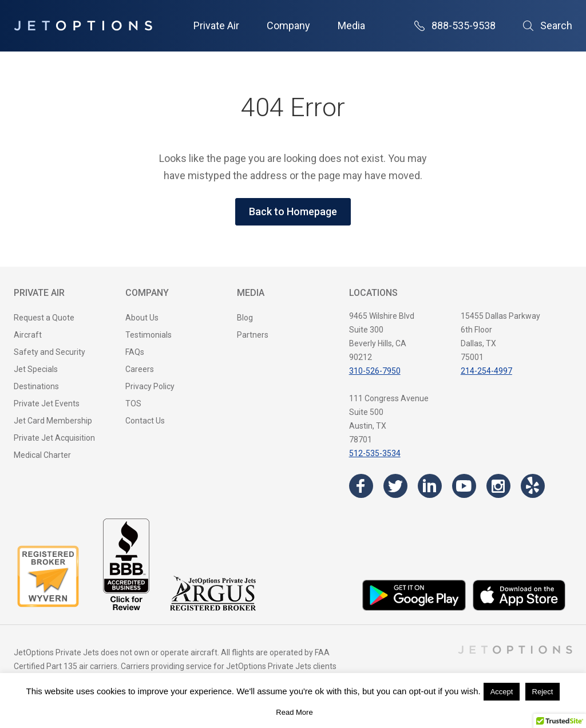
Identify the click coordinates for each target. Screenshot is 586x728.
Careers (140, 369)
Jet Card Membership (53, 421)
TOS (133, 403)
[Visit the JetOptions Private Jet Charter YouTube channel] (464, 486)
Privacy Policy (150, 386)
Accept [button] (502, 692)
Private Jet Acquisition (54, 438)
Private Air (216, 25)
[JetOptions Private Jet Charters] (83, 26)
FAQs (135, 352)
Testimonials (149, 335)
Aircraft (28, 335)
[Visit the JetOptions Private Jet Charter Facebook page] (361, 486)
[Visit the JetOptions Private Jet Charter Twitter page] (395, 486)
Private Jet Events (47, 403)
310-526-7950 (375, 371)
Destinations (36, 386)
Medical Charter (42, 455)
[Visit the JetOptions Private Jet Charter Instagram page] (498, 486)
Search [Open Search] (548, 25)
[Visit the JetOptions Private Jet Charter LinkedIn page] (430, 486)
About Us (142, 318)
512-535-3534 (375, 453)
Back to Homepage (293, 211)
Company (288, 25)
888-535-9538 (455, 25)
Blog (245, 318)
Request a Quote (44, 318)
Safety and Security (50, 352)
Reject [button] (543, 692)
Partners (253, 335)
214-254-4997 (486, 371)
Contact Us (145, 421)
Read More (294, 712)
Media (351, 25)
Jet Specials (36, 369)
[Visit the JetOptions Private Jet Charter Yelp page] (533, 486)
